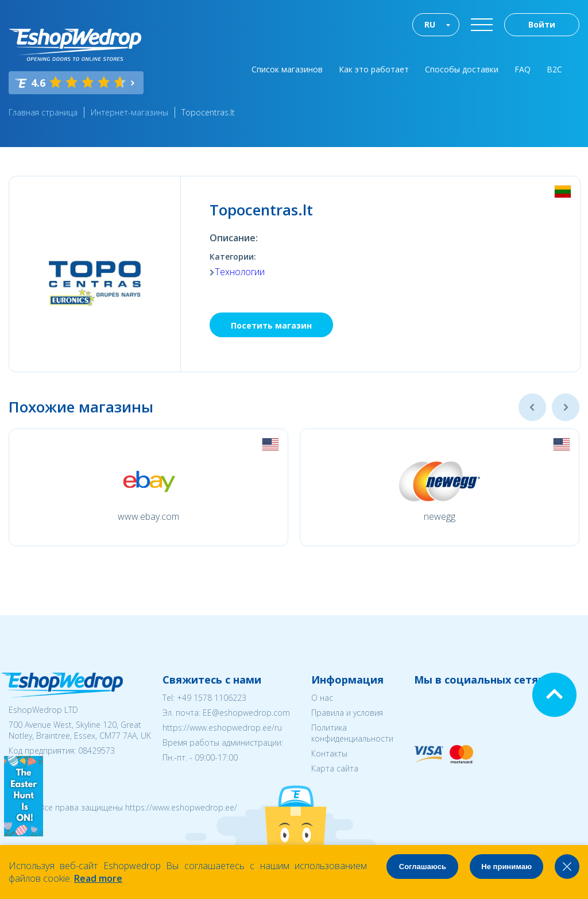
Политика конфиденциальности (352, 733)
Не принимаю (506, 867)
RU (430, 24)
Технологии (240, 272)
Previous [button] (532, 407)
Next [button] (566, 407)
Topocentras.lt (208, 112)
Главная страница (43, 112)
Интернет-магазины (129, 112)
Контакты (329, 753)
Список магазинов (287, 69)
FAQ (523, 69)
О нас (322, 698)
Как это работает (374, 69)
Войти (542, 24)
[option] (148, 487)
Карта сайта (335, 768)
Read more (98, 878)
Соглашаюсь (423, 867)
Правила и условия (347, 713)
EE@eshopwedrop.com (246, 713)
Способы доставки (462, 69)
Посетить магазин (271, 325)
